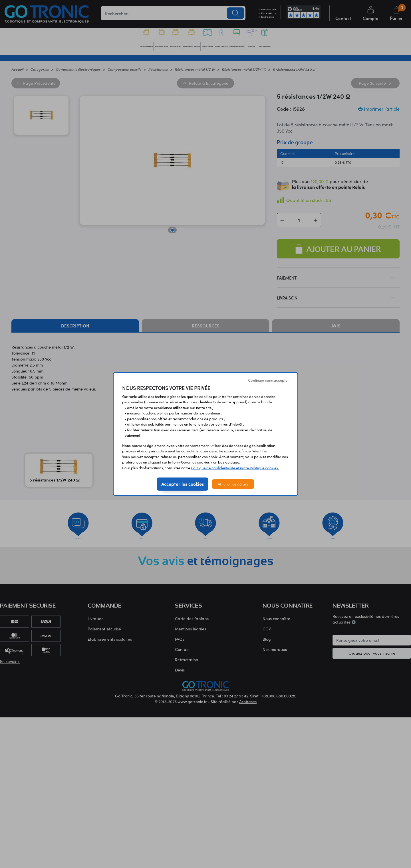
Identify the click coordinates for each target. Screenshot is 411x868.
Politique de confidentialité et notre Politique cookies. (235, 468)
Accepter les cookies (183, 484)
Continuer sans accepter (268, 380)
